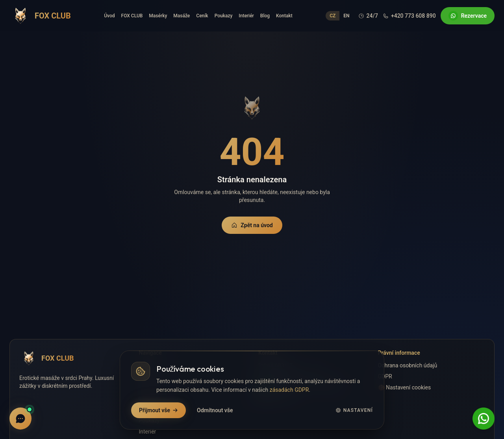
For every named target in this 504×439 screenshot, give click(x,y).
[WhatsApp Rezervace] (484, 419)
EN (346, 16)
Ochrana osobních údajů (408, 365)
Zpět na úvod (252, 225)
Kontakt (284, 16)
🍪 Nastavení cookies (405, 387)
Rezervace (468, 16)
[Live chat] (20, 419)
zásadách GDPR (289, 390)
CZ (333, 16)
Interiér (246, 16)
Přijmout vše (158, 410)
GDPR (385, 376)
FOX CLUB (132, 16)
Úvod (109, 16)
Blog (265, 16)
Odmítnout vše (215, 410)
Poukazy (224, 16)
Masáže (182, 16)
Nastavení (354, 410)
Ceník (202, 16)
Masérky (158, 16)
